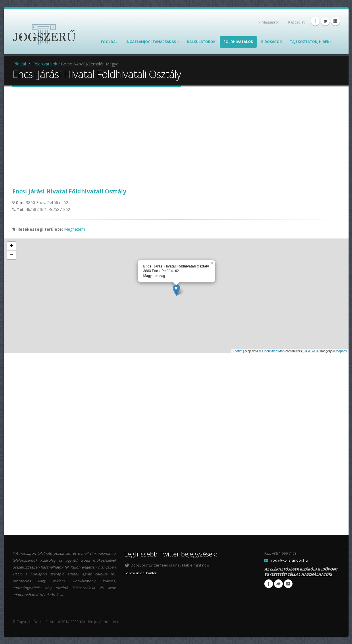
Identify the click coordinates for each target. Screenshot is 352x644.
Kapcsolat (295, 22)
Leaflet (237, 351)
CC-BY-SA (311, 351)
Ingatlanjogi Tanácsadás (152, 42)
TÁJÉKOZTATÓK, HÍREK (311, 42)
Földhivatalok (238, 42)
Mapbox (341, 351)
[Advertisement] (176, 137)
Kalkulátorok (201, 42)
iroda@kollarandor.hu (289, 560)
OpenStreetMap (273, 351)
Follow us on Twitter (141, 573)
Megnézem (75, 229)
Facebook (315, 21)
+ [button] (11, 246)
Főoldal (109, 42)
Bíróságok (272, 42)
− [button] (11, 255)
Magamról (269, 22)
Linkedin (335, 21)
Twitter (325, 21)
